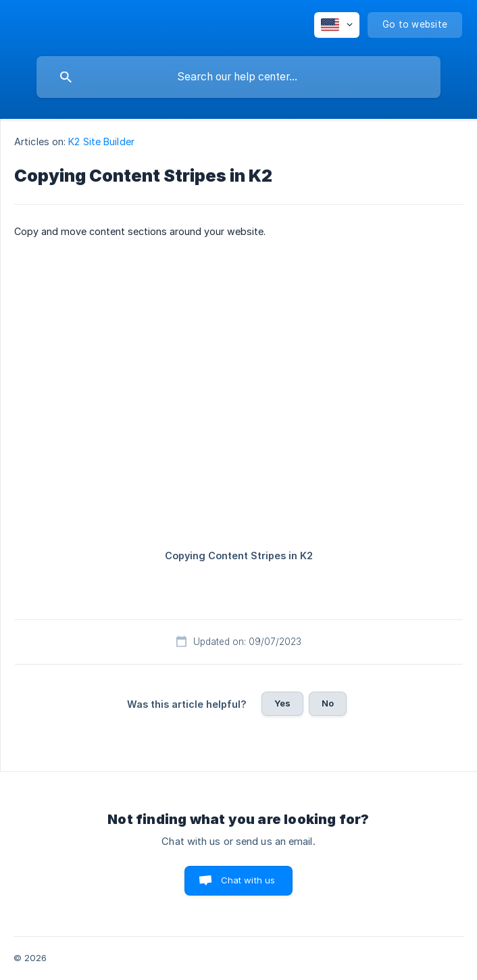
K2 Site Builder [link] (101, 141)
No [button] (328, 703)
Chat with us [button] (248, 880)
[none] (337, 25)
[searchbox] (238, 77)
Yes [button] (282, 703)
